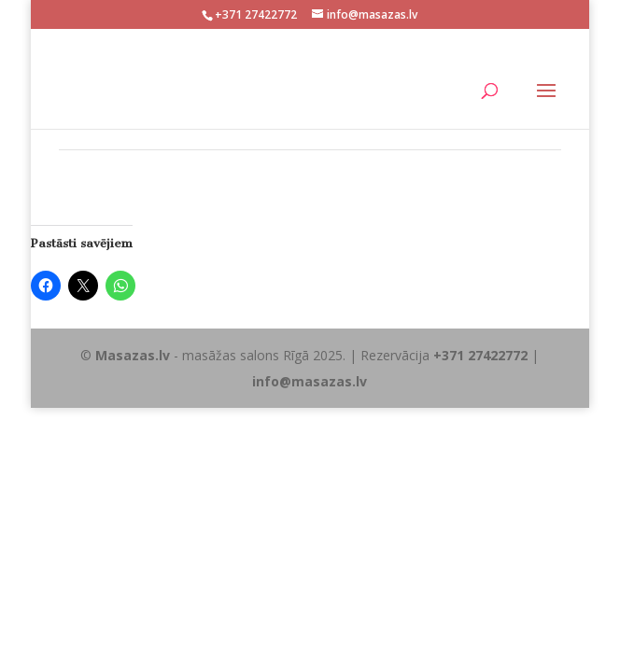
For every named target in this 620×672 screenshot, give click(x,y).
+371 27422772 (480, 355)
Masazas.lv (133, 355)
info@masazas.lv (310, 381)
